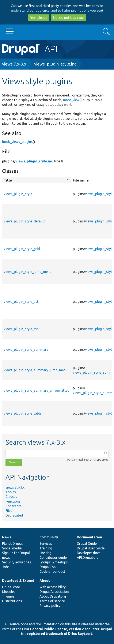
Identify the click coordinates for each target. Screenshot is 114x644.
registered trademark (45, 634)
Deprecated (14, 515)
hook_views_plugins (17, 142)
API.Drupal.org (88, 557)
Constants (13, 506)
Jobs (6, 567)
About (45, 581)
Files (9, 511)
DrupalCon (48, 567)
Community (49, 537)
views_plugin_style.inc (55, 64)
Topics (11, 492)
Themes (8, 596)
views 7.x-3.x (14, 64)
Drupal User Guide (91, 548)
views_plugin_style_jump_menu (28, 272)
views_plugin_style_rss (21, 329)
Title (37, 180)
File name (81, 180)
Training (46, 548)
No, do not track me (68, 18)
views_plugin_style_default (24, 221)
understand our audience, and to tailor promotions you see (56, 10)
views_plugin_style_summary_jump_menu (36, 370)
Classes (11, 497)
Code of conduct (52, 571)
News (7, 537)
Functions (13, 501)
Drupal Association (54, 592)
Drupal (106, 629)
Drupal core (11, 587)
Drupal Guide (87, 543)
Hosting (45, 553)
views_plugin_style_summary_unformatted (37, 390)
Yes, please (39, 18)
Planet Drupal (12, 543)
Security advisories (17, 562)
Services (46, 543)
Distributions (12, 601)
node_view (71, 100)
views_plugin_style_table (23, 413)
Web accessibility (53, 587)
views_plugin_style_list (21, 302)
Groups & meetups (54, 562)
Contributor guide (53, 557)
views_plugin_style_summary (26, 349)
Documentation (89, 537)
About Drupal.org (53, 596)
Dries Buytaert (80, 634)
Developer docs (89, 553)
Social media (12, 548)
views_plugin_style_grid (22, 249)
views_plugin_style (18, 194)
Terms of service (52, 601)
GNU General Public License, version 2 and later (61, 629)
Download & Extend (18, 581)
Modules (9, 592)
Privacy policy (50, 606)
